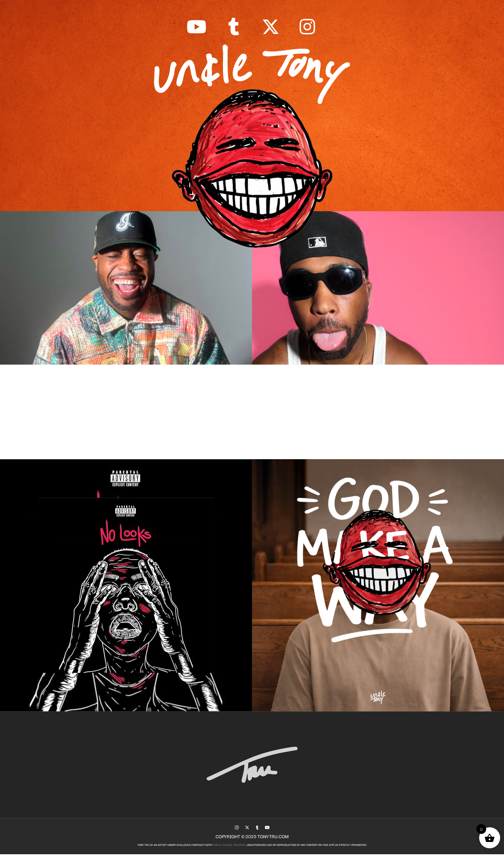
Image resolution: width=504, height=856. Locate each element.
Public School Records (228, 847)
